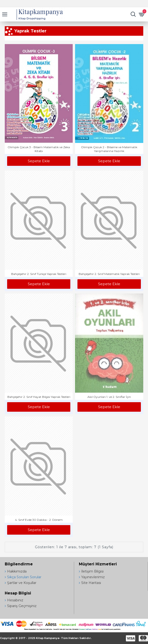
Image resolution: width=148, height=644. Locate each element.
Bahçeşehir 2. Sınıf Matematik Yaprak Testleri (109, 274)
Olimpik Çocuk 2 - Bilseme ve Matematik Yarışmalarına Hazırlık (109, 149)
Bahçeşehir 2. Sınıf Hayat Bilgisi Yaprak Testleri (39, 397)
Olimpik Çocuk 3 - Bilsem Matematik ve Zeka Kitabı (39, 149)
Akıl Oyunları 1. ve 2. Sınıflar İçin (109, 397)
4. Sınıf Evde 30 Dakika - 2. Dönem (39, 520)
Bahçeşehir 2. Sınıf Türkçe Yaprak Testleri (39, 274)
